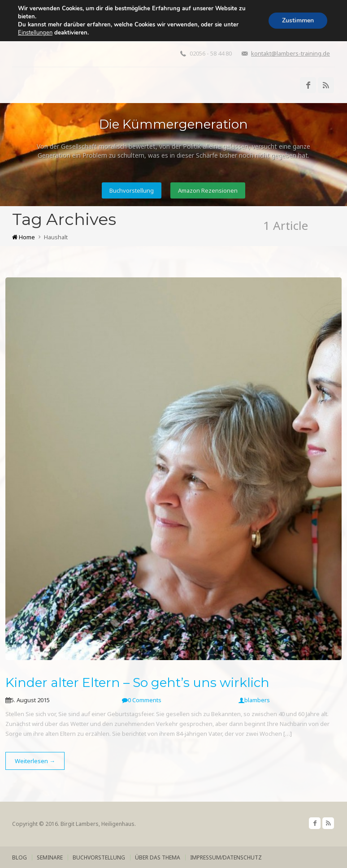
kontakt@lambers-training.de (291, 53)
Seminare (50, 857)
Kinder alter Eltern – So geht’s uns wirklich (137, 682)
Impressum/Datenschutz (226, 857)
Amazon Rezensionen (208, 190)
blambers (254, 700)
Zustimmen (298, 20)
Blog (20, 857)
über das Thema (158, 857)
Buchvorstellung (132, 190)
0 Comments (142, 700)
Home (24, 237)
